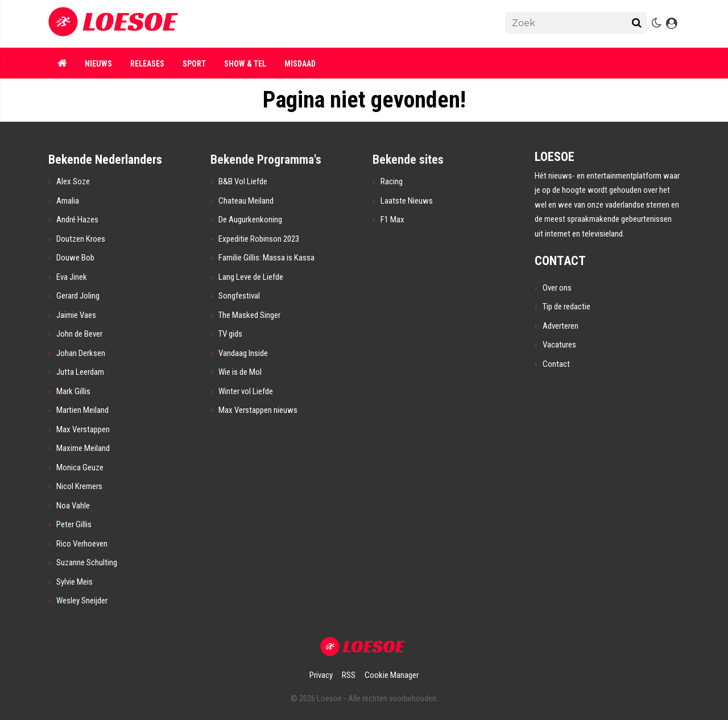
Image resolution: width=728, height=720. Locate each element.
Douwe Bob (75, 258)
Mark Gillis (73, 391)
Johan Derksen (81, 353)
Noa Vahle (73, 506)
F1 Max (392, 220)
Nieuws (98, 64)
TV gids (230, 334)
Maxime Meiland (83, 448)
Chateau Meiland (246, 201)
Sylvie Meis (75, 582)
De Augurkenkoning (250, 220)
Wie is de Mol (240, 372)
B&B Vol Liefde (243, 181)
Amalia (68, 201)
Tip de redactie (566, 307)
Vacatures (559, 345)
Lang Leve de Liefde (251, 277)
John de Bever (79, 334)
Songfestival (239, 296)
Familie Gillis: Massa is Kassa (266, 258)
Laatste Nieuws (407, 201)
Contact (556, 364)
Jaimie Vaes (76, 315)
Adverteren (561, 326)
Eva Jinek (72, 277)
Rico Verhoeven (82, 544)
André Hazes (77, 220)
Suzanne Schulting (87, 562)
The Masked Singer (249, 315)
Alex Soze (73, 181)
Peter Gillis (74, 524)
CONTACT (560, 261)
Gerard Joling (78, 296)
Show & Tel (245, 64)
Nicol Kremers (79, 486)
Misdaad (300, 64)
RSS (349, 675)
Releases (147, 64)
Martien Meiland (82, 410)
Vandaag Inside (243, 353)
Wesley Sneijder (82, 601)
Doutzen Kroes (81, 239)
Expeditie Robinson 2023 (259, 239)
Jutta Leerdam (80, 372)
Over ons (557, 288)
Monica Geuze (80, 467)
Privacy (321, 675)
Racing (392, 181)
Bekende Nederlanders (105, 160)
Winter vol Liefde (246, 391)
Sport (194, 64)
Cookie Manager (392, 675)
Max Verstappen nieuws (258, 410)
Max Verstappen (83, 429)
